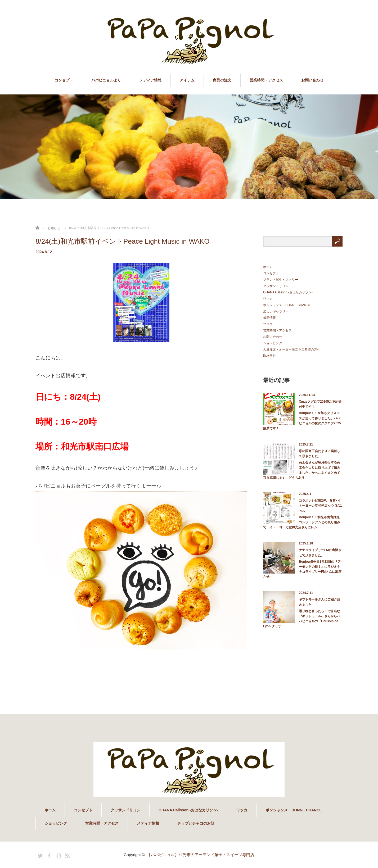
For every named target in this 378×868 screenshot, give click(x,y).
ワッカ (268, 299)
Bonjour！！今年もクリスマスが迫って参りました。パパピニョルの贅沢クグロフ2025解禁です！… (302, 421)
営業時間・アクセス (266, 80)
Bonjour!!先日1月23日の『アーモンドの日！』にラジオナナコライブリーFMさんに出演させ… (302, 569)
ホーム (268, 267)
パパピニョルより (106, 80)
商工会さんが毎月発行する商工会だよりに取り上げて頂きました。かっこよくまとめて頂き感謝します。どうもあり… (302, 470)
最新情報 (269, 318)
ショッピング (273, 343)
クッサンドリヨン (276, 286)
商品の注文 (222, 80)
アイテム (187, 80)
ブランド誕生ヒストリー (281, 280)
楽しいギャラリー (276, 311)
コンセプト (64, 80)
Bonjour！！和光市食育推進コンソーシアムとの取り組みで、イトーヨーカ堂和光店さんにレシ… (302, 522)
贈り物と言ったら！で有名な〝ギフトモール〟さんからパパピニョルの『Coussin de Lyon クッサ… (302, 619)
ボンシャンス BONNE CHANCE (287, 305)
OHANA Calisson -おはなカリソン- (288, 292)
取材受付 (269, 356)
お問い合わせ (312, 80)
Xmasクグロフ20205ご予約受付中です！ (320, 404)
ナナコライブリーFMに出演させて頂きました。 (320, 553)
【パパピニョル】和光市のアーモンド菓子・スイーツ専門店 (201, 855)
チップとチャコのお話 (196, 823)
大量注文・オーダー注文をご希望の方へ (292, 349)
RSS (67, 855)
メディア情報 (150, 80)
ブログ (268, 324)
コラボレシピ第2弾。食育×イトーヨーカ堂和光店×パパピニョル (320, 506)
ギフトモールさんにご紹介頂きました (319, 602)
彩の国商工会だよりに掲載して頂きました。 (319, 454)
